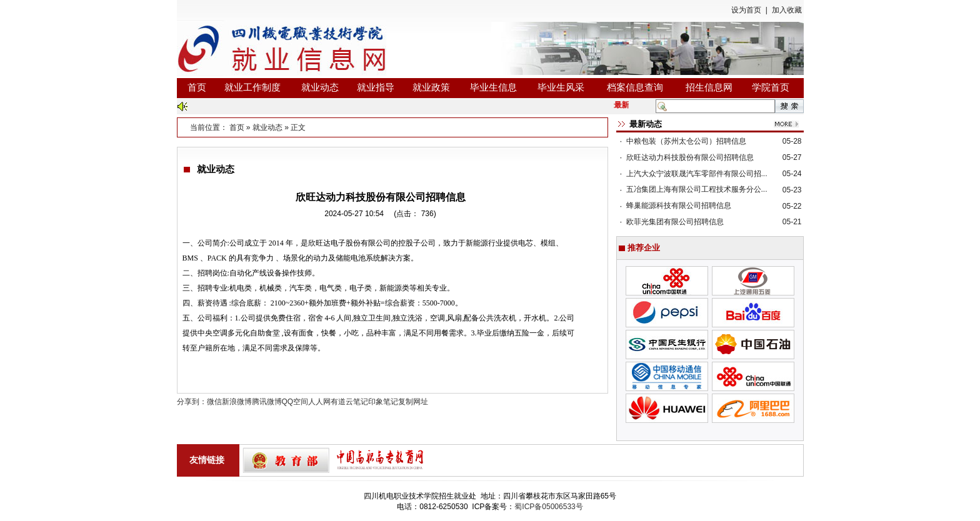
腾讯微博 (267, 402)
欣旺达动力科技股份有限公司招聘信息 (690, 157)
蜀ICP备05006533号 (548, 507)
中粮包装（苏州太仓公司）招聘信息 (686, 141)
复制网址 (413, 402)
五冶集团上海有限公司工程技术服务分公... (697, 189)
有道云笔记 (349, 402)
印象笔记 (383, 402)
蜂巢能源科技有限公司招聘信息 (679, 206)
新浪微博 (237, 402)
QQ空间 (295, 402)
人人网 (319, 402)
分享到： (192, 402)
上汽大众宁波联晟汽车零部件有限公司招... (697, 174)
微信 (214, 402)
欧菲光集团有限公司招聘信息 (675, 222)
